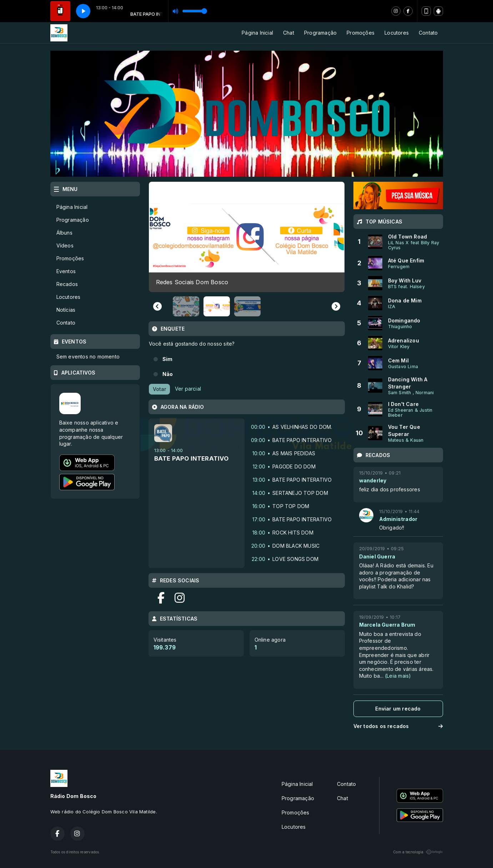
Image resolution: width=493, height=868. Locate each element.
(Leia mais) (398, 676)
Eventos (66, 271)
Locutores (397, 33)
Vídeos (65, 245)
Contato (428, 33)
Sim (168, 359)
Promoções (361, 33)
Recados (67, 284)
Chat (289, 33)
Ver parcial (188, 388)
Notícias (66, 310)
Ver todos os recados (398, 726)
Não (168, 374)
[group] (246, 237)
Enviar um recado (398, 709)
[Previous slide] (157, 306)
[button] (186, 306)
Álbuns (64, 233)
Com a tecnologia (418, 852)
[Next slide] (336, 306)
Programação (320, 33)
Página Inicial (257, 33)
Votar (159, 389)
